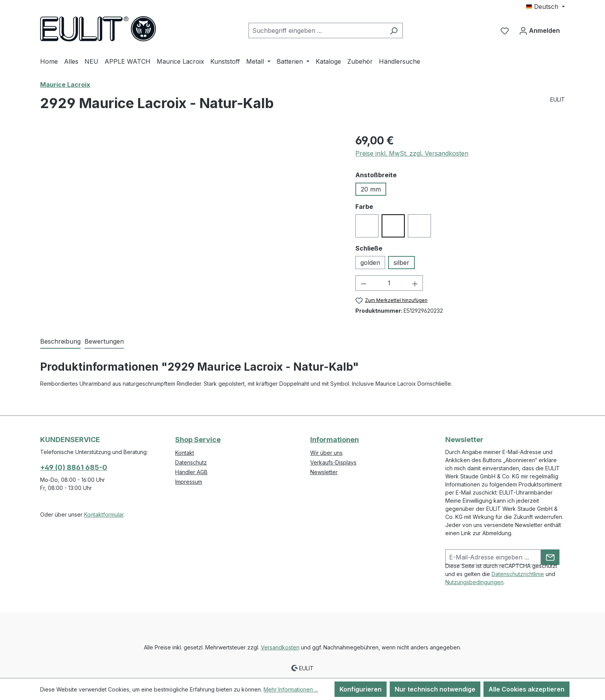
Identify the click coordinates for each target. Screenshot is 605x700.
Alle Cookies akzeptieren (526, 689)
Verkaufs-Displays (333, 462)
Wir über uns (326, 453)
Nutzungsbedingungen (474, 582)
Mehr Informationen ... (291, 689)
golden (370, 263)
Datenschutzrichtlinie (518, 574)
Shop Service (198, 440)
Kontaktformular (104, 514)
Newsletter (324, 472)
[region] (190, 215)
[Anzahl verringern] (363, 283)
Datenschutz (191, 462)
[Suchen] (394, 31)
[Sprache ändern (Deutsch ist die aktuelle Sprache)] (545, 7)
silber (401, 263)
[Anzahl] (389, 283)
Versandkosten (280, 647)
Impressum (189, 482)
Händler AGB (191, 472)
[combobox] (317, 31)
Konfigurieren (361, 689)
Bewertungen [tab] (104, 341)
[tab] (60, 342)
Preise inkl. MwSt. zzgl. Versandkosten (412, 153)
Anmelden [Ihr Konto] (539, 29)
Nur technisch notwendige (435, 689)
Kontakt (185, 453)
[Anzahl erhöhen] (415, 283)
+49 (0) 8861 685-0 (74, 467)
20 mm (371, 189)
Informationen (335, 440)
